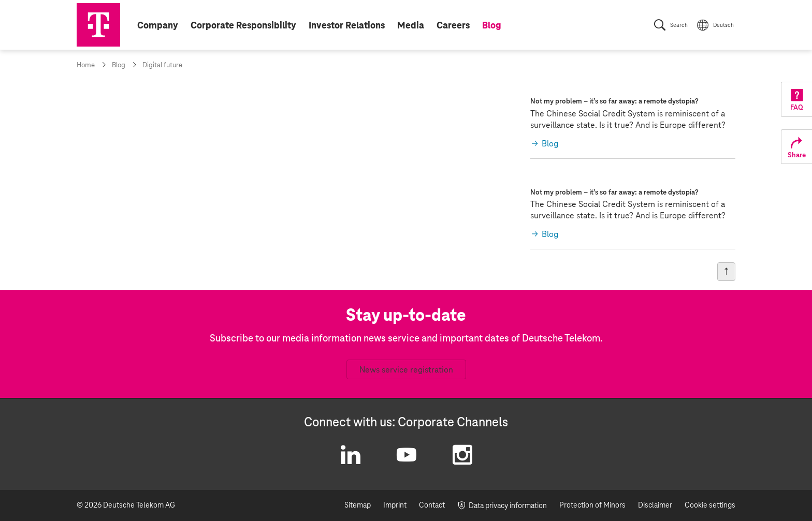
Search (679, 25)
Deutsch (723, 25)
